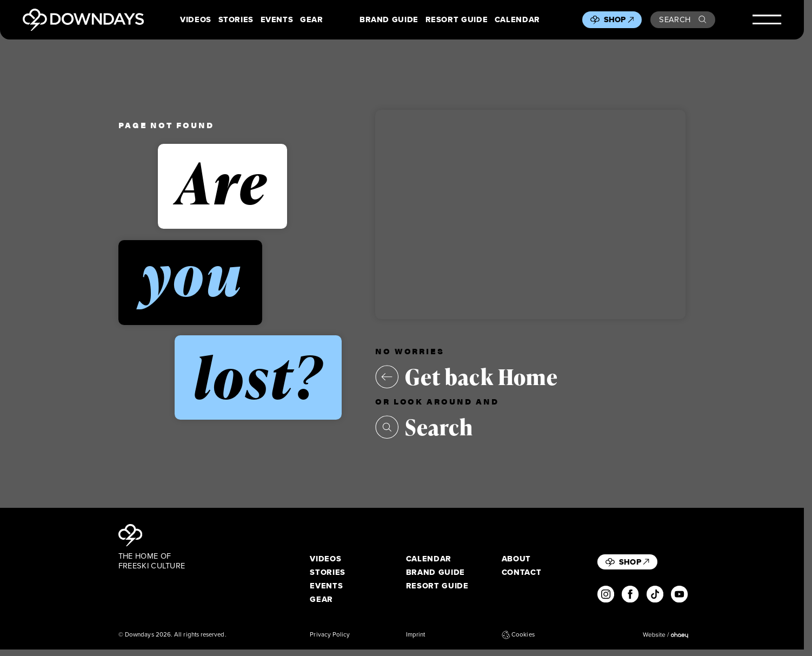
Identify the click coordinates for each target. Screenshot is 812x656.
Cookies (518, 635)
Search (683, 19)
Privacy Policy (330, 635)
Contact (522, 572)
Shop (619, 19)
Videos (196, 20)
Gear (312, 20)
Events (277, 20)
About (516, 559)
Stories (236, 20)
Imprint (416, 635)
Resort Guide (457, 20)
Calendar (517, 20)
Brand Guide (389, 20)
